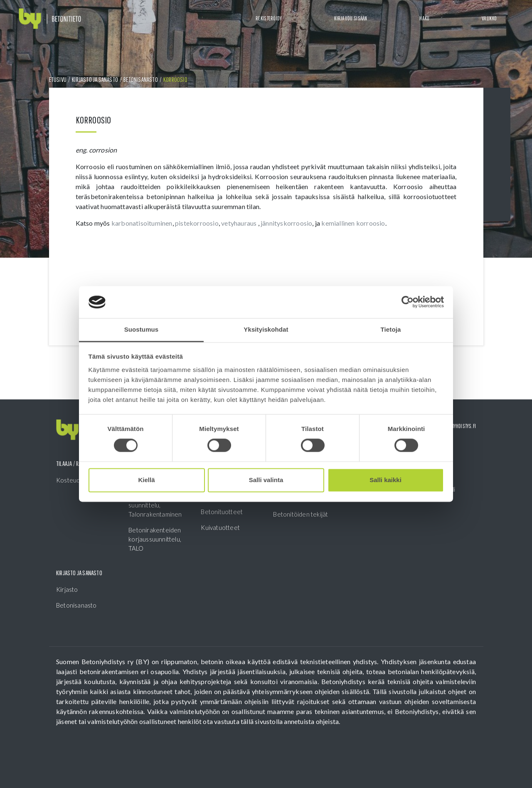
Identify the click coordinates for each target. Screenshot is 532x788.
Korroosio (175, 79)
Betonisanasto (141, 79)
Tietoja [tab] (391, 329)
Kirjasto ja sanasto (95, 79)
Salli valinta (266, 480)
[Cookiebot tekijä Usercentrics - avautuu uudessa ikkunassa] (408, 302)
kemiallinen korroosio (353, 223)
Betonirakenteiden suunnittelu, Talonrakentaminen (155, 505)
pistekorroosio (197, 223)
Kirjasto (67, 589)
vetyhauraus (239, 223)
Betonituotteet (222, 512)
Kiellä (146, 480)
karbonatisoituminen (142, 223)
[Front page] (50, 19)
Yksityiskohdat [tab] (266, 329)
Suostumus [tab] (142, 329)
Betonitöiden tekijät (300, 514)
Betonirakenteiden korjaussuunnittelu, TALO (155, 539)
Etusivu (58, 79)
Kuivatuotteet (220, 527)
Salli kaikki (385, 480)
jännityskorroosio (286, 223)
